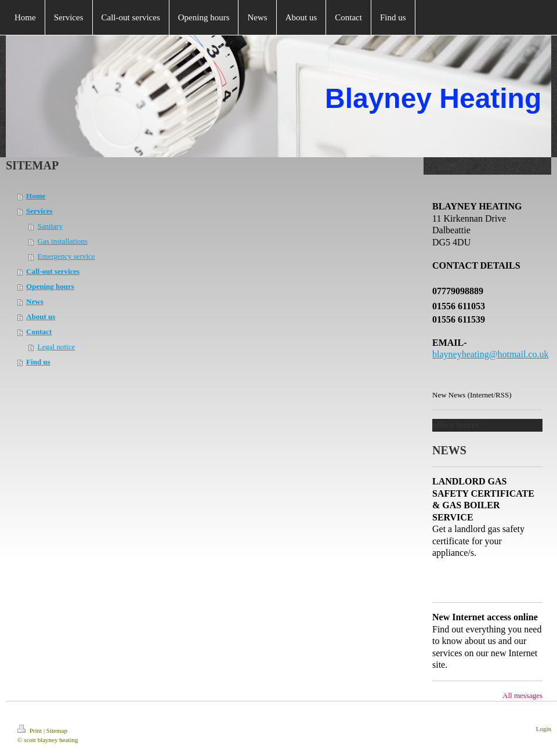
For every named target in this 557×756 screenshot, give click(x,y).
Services (39, 211)
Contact (39, 332)
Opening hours (50, 286)
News (35, 301)
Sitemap (57, 730)
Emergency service (66, 256)
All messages (522, 695)
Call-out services (53, 271)
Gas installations (63, 241)
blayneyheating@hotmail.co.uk (490, 354)
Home (36, 196)
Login (544, 729)
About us (41, 316)
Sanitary (50, 226)
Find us (38, 362)
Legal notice (57, 347)
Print (30, 730)
